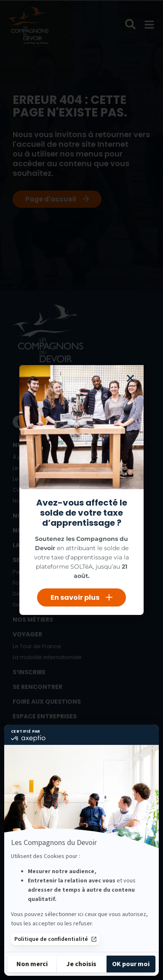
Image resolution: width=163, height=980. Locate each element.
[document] (81, 490)
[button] (130, 378)
